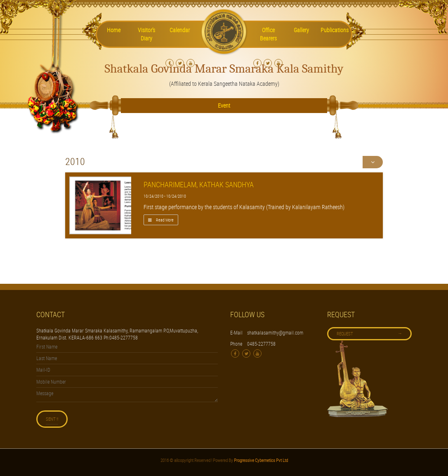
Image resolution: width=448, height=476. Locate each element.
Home (114, 30)
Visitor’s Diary (146, 34)
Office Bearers (268, 34)
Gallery (301, 30)
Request (369, 333)
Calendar (180, 30)
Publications (335, 30)
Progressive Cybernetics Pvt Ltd (261, 460)
